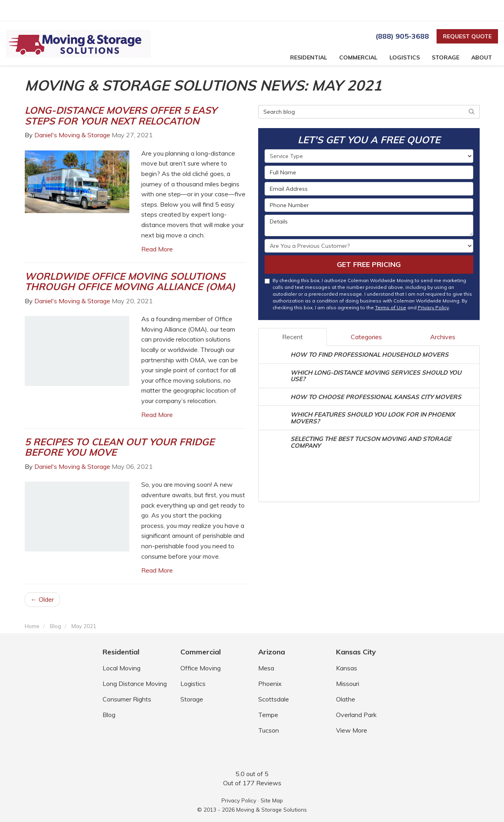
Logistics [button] (405, 57)
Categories (366, 337)
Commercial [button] (358, 57)
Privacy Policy (433, 307)
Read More (157, 249)
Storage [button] (446, 57)
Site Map (272, 800)
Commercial (201, 652)
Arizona (272, 652)
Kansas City (356, 652)
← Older (42, 599)
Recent (293, 337)
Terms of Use (391, 307)
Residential (121, 652)
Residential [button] (309, 57)
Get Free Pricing (369, 264)
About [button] (482, 57)
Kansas (347, 668)
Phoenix (270, 684)
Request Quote (467, 36)
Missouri (348, 684)
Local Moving (122, 668)
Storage (192, 699)
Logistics (193, 684)
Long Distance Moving (135, 684)
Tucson (269, 730)
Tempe (268, 715)
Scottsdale (274, 699)
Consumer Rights (127, 699)
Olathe (346, 699)
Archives (443, 337)
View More (352, 730)
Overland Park (356, 715)
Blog (109, 715)
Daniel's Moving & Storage (72, 135)
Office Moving (201, 668)
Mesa (266, 668)
